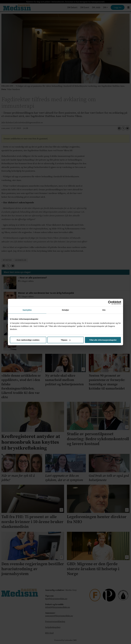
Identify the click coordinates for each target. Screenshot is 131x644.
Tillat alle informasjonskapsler (103, 340)
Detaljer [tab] (65, 310)
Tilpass (66, 340)
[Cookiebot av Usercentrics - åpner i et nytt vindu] (110, 303)
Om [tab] (104, 310)
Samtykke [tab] (27, 310)
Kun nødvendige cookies (28, 340)
